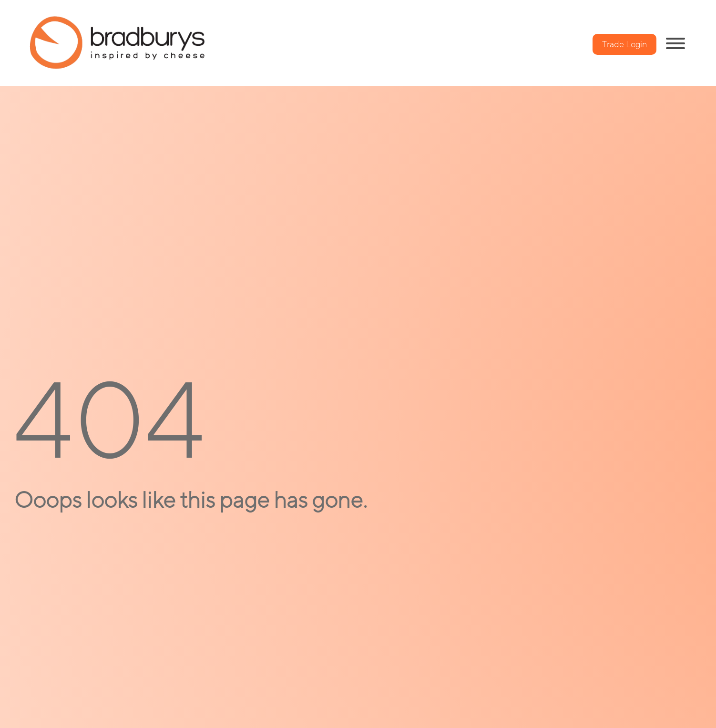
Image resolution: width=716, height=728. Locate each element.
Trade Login (624, 44)
